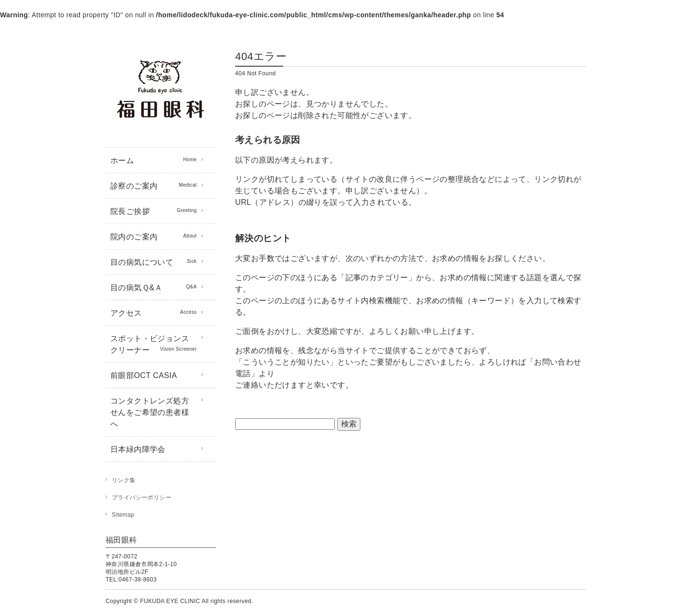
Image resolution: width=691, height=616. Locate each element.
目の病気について (154, 261)
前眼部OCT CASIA (144, 375)
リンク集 (124, 480)
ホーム (154, 160)
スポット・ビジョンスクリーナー (154, 344)
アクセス (154, 312)
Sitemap (123, 515)
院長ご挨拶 (154, 211)
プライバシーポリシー (142, 498)
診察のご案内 (154, 185)
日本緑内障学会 (138, 449)
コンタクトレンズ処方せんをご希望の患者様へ (150, 412)
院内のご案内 (154, 236)
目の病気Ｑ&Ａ (154, 287)
